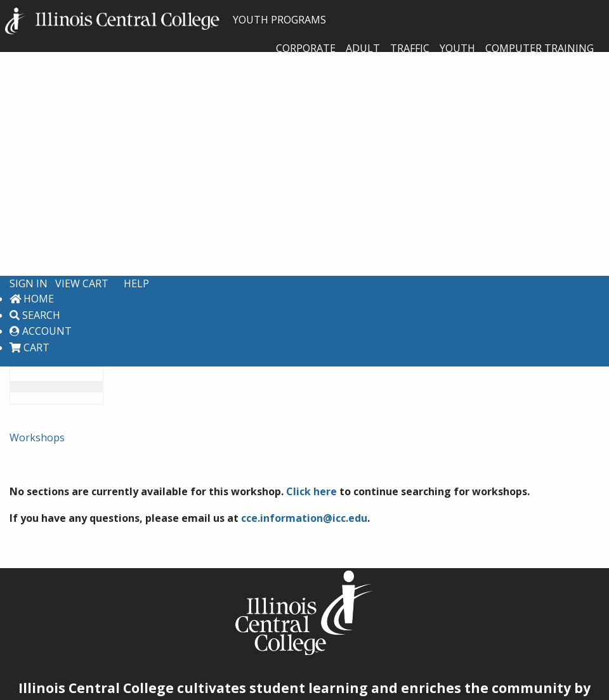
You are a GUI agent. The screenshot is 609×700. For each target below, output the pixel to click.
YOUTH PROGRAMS (166, 20)
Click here (311, 491)
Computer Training (540, 48)
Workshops (37, 437)
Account (41, 331)
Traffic (410, 48)
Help (136, 283)
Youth (457, 48)
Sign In (29, 283)
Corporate (306, 48)
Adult (363, 48)
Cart (29, 347)
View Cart (82, 283)
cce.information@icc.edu (304, 518)
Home (32, 299)
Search (35, 315)
